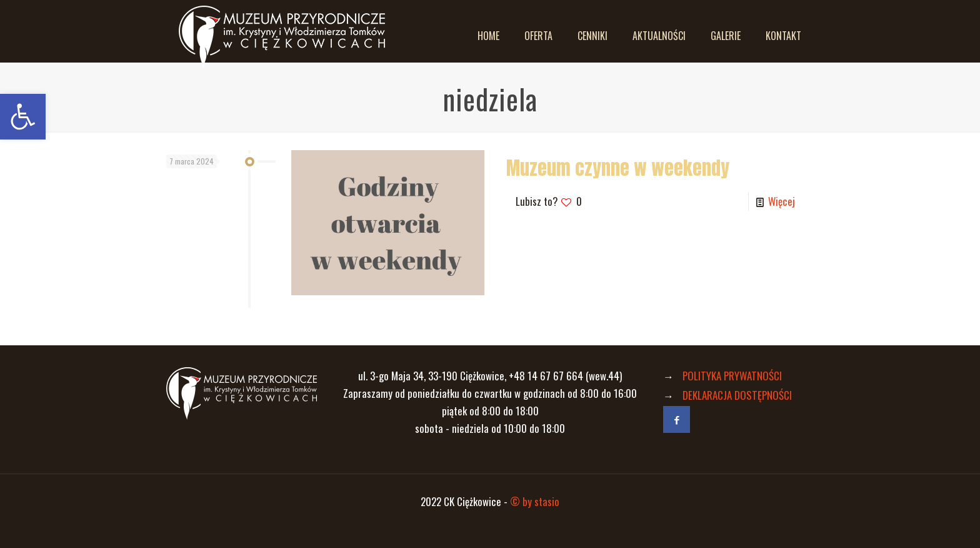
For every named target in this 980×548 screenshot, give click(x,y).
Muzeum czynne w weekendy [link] (618, 168)
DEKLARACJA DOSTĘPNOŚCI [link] (737, 395)
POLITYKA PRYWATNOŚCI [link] (732, 376)
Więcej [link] (782, 201)
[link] (23, 117)
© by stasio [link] (535, 501)
